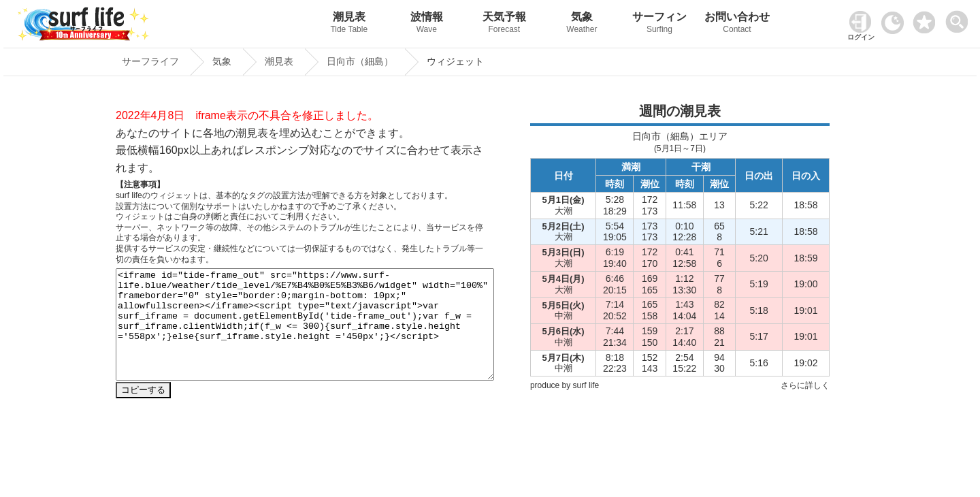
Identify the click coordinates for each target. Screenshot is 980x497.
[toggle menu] (960, 18)
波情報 (427, 24)
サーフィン (659, 24)
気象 (582, 24)
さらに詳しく (805, 385)
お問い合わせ (737, 24)
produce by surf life (565, 385)
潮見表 (349, 24)
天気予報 (504, 24)
